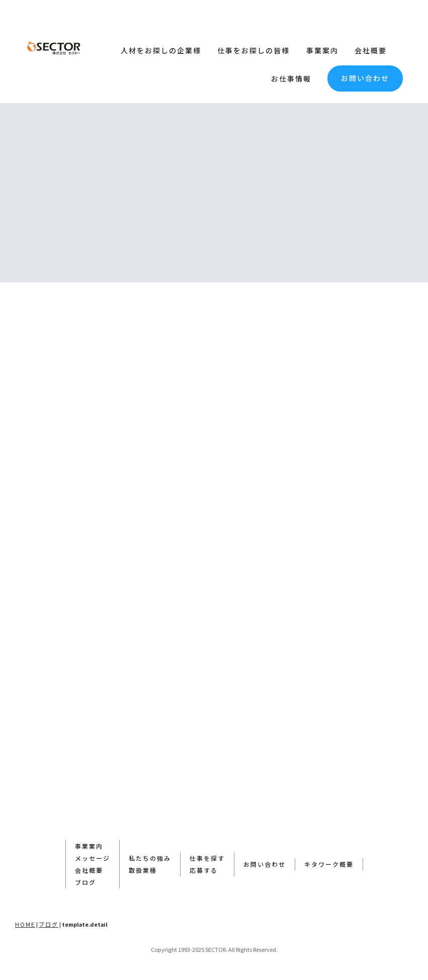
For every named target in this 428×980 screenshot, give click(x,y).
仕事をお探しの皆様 (253, 50)
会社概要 (371, 50)
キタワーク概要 (329, 864)
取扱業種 (143, 870)
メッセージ (93, 858)
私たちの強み (150, 858)
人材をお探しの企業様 (161, 50)
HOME (25, 924)
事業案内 (322, 50)
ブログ (85, 882)
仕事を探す (207, 858)
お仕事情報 (291, 78)
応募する (204, 870)
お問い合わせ (365, 78)
